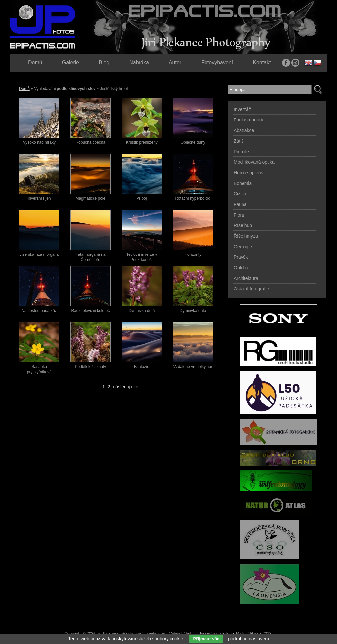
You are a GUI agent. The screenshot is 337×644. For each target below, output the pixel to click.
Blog (104, 63)
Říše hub (243, 225)
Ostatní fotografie (251, 289)
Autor (175, 63)
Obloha (241, 268)
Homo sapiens (248, 173)
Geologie (243, 247)
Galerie (71, 63)
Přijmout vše (206, 639)
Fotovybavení (217, 63)
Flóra (239, 215)
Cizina (240, 194)
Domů (24, 89)
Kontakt (262, 63)
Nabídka (139, 63)
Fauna (240, 204)
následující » (126, 387)
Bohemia (243, 183)
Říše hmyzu (246, 236)
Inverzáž (242, 109)
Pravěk (241, 257)
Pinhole (241, 152)
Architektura (246, 278)
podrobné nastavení (248, 639)
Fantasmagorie (249, 120)
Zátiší (239, 141)
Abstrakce (244, 130)
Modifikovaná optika (254, 162)
